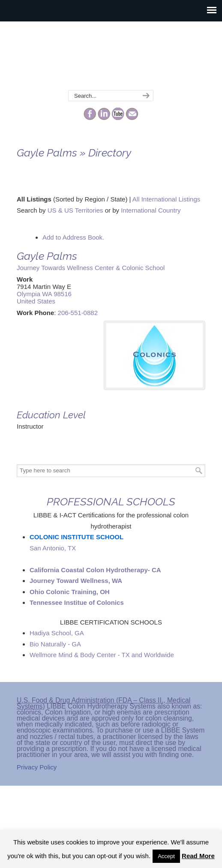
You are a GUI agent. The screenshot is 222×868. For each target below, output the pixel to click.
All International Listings (166, 199)
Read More (198, 856)
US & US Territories (75, 210)
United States (36, 301)
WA (47, 294)
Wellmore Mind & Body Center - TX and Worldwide (102, 655)
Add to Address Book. (73, 237)
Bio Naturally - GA (55, 644)
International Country (151, 210)
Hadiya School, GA (57, 633)
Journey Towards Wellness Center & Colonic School (91, 268)
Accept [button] (166, 856)
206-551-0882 (78, 313)
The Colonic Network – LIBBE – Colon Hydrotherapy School (111, 56)
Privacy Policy (37, 767)
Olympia (28, 294)
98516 (63, 294)
